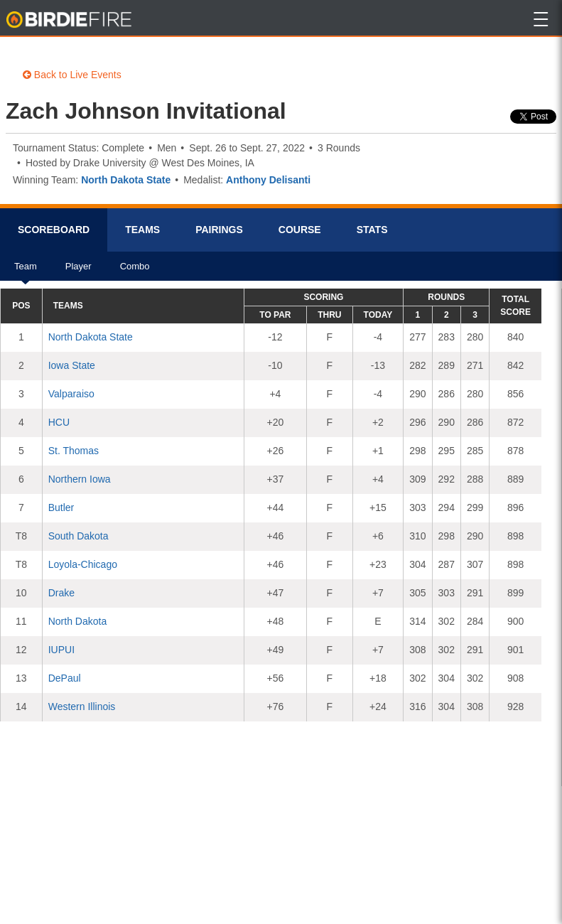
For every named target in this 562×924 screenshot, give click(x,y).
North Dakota (77, 621)
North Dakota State (126, 180)
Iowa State (72, 365)
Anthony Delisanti (268, 180)
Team (26, 271)
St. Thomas (74, 451)
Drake (61, 593)
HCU (59, 422)
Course (300, 230)
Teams (142, 230)
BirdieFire (70, 20)
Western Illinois (82, 707)
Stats (372, 230)
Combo (135, 271)
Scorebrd (54, 230)
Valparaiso (71, 394)
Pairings (219, 230)
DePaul (65, 678)
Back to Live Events (72, 75)
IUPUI (61, 650)
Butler (61, 507)
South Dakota (79, 536)
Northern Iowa (80, 479)
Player (79, 271)
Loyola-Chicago (83, 564)
